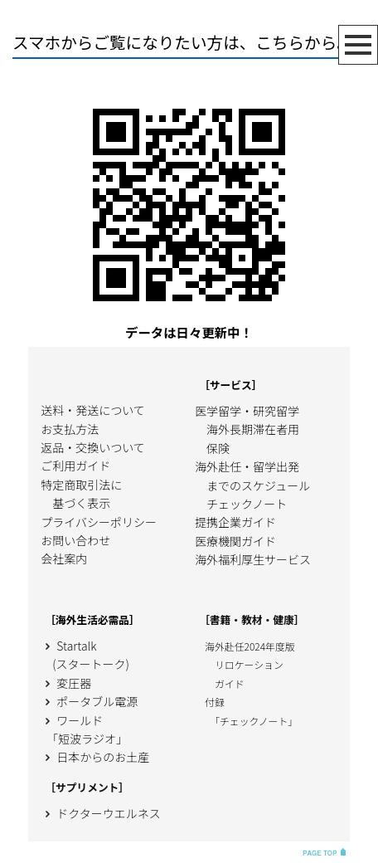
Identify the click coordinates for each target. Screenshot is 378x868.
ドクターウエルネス (101, 813)
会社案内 (64, 558)
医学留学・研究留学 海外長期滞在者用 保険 (247, 429)
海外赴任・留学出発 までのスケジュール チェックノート (252, 485)
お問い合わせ (75, 540)
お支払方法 (70, 429)
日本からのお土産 (95, 757)
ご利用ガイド (75, 466)
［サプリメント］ (87, 787)
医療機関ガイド (235, 541)
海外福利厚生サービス (253, 559)
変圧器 (66, 683)
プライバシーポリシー (99, 522)
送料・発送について (93, 410)
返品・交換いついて (93, 447)
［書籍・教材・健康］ (252, 619)
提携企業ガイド (235, 522)
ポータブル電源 (89, 701)
